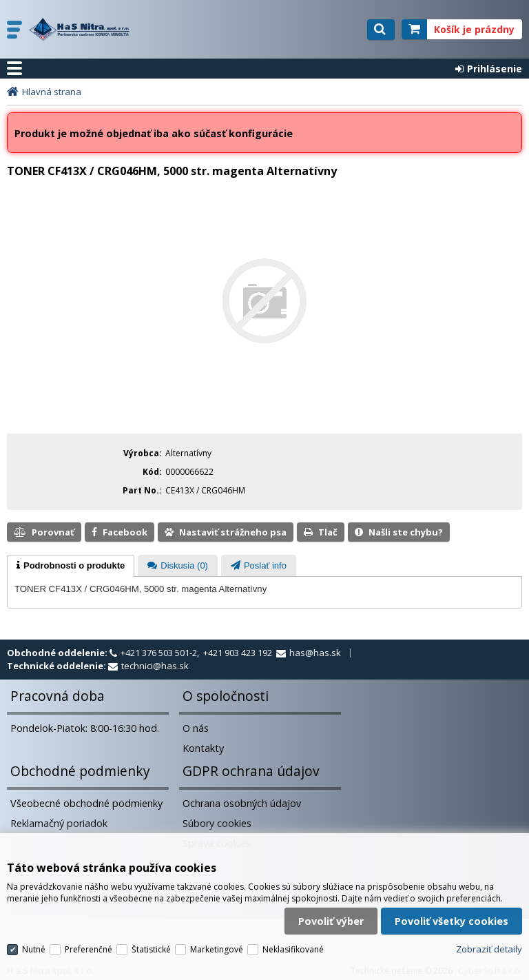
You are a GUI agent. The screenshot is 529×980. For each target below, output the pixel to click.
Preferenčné (89, 941)
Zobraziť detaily (489, 941)
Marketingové (217, 941)
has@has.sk (315, 653)
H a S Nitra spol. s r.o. (94, 30)
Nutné (34, 941)
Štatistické (151, 941)
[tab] (71, 566)
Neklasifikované (293, 941)
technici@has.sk (155, 666)
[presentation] (71, 566)
